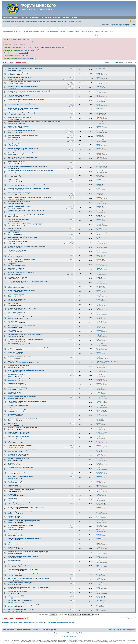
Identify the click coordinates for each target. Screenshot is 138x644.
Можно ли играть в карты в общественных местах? (26, 370)
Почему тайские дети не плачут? (19, 193)
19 (71, 79)
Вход (133, 25)
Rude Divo (99, 109)
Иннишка (11, 106)
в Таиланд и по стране (19, 45)
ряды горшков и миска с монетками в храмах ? (24, 538)
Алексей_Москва (12, 141)
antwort (9, 101)
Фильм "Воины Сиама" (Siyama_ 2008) (21, 259)
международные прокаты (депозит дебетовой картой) (27, 47)
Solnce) (98, 313)
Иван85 (11, 88)
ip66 (9, 491)
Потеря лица (12, 494)
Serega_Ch (11, 527)
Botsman (10, 535)
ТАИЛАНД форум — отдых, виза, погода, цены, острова (43, 21)
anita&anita (11, 97)
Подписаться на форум (22, 62)
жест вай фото (13, 485)
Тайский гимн (12, 423)
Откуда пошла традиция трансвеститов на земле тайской (28, 348)
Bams (9, 296)
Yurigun (98, 246)
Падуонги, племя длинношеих (18, 366)
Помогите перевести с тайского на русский (23, 86)
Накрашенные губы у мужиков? (19, 379)
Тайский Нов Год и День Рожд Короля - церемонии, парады (29, 578)
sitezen (9, 451)
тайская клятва (13, 463)
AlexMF (11, 79)
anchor (9, 576)
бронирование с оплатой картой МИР (19, 39)
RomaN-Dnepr (11, 123)
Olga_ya (10, 301)
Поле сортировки (70, 614)
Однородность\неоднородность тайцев (22, 290)
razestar (11, 128)
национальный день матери (18, 592)
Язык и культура (13, 233)
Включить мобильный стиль (69, 636)
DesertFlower (100, 255)
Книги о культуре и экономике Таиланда (22, 104)
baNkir (9, 531)
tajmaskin (10, 518)
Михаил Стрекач (101, 69)
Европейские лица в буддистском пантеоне (23, 569)
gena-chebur (12, 199)
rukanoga (99, 299)
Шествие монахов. (14, 392)
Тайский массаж (13, 255)
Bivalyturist (10, 367)
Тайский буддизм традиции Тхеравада (21, 131)
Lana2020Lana (100, 113)
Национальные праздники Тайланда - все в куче (25, 68)
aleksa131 (99, 344)
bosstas (11, 482)
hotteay (9, 460)
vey (8, 562)
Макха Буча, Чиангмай (15, 414)
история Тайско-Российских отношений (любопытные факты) (29, 197)
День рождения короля (16, 295)
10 (73, 244)
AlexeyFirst (12, 323)
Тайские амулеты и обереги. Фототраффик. (23, 113)
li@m (9, 159)
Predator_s (10, 377)
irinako (9, 305)
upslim (10, 500)
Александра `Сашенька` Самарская (18, 363)
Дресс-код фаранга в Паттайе (18, 242)
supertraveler (11, 438)
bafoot (9, 540)
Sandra (9, 137)
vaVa (98, 552)
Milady (10, 496)
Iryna (9, 195)
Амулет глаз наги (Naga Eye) (17, 250)
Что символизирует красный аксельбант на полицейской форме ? (31, 171)
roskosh (10, 509)
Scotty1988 (99, 286)
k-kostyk (10, 74)
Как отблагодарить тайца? (17, 383)
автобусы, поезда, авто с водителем (27, 50)
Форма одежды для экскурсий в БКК (20, 175)
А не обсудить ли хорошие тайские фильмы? (24, 82)
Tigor (10, 93)
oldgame (10, 119)
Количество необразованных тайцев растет (23, 148)
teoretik (11, 332)
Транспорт (66, 17)
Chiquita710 (100, 384)
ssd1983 (10, 442)
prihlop (98, 242)
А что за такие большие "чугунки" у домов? (23, 450)
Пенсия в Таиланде (14, 228)
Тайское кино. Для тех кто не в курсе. (21, 600)
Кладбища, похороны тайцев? (18, 219)
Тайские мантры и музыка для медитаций (22, 157)
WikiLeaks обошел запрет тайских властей (23, 543)
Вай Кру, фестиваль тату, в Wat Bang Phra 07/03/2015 (26, 215)
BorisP (9, 70)
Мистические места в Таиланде (19, 343)
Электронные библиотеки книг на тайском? (23, 574)
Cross (9, 239)
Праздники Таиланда (15, 534)
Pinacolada (10, 606)
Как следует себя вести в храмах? (20, 117)
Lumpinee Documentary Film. (18, 410)
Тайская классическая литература (20, 583)
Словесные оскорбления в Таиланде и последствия (26, 339)
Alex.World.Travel (12, 318)
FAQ (119, 25)
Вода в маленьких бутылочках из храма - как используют (28, 281)
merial (98, 189)
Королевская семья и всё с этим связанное (23, 441)
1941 (98, 370)
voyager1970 (11, 399)
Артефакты (12, 264)
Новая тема (8, 62)
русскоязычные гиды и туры (19, 56)
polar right (10, 172)
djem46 (9, 389)
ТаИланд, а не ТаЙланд (16, 268)
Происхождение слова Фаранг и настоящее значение (26, 246)
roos (9, 359)
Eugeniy (99, 463)
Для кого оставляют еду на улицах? (20, 468)
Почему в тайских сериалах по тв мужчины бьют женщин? (28, 188)
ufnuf (9, 212)
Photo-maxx (11, 380)
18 (68, 79)
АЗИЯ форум (19, 21)
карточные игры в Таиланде (18, 388)
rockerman (10, 505)
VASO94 (10, 425)
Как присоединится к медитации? (19, 432)
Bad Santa (99, 330)
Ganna (9, 176)
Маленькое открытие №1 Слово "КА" (21, 273)
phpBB (66, 633)
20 (73, 79)
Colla (10, 244)
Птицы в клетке (13, 304)
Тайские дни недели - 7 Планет (18, 126)
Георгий (99, 543)
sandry (98, 304)
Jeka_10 (99, 175)
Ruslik (10, 84)
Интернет (75, 17)
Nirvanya (99, 78)
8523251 (10, 580)
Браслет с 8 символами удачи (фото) (21, 490)
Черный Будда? (13, 144)
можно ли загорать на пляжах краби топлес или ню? (26, 507)
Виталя (10, 354)
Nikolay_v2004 (100, 410)
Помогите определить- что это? (19, 459)
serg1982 (99, 353)
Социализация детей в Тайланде (19, 357)
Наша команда (111, 630)
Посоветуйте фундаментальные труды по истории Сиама (28, 587)
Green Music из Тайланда (16, 375)
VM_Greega (100, 530)
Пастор (10, 611)
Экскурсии (56, 17)
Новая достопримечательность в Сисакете (23, 556)
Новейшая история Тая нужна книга (20, 565)
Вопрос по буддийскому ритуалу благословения (25, 512)
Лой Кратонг (12, 330)
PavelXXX (11, 115)
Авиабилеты (8, 17)
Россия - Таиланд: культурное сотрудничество (24, 521)
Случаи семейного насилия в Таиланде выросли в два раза (29, 184)
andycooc (10, 261)
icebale (98, 375)
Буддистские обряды (15, 530)
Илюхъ (98, 82)
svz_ (98, 95)
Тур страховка (46, 17)
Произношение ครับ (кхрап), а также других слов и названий (29, 91)
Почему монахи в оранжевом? (18, 454)
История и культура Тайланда (71, 21)
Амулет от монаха (14, 516)
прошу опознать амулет (16, 481)
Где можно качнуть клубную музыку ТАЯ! (22, 237)
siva (9, 465)
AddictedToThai (12, 341)
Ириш (10, 145)
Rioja (9, 168)
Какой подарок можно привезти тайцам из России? (26, 100)
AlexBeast (99, 104)
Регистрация (126, 25)
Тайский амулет (13, 361)
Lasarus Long (100, 260)
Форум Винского (38, 5)
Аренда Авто (34, 17)
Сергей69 (10, 203)
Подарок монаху (13, 547)
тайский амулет (13, 499)
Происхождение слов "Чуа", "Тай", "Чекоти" (23, 308)
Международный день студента (19, 202)
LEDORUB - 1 (11, 349)
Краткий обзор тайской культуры (19, 206)
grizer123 (99, 122)
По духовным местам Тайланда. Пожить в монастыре (27, 317)
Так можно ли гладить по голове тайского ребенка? (26, 211)
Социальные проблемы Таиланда (20, 445)
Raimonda (99, 419)
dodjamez (99, 228)
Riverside (99, 508)
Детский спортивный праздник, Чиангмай (22, 419)
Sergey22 (99, 268)
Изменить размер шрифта (133, 21)
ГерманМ (99, 339)
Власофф (10, 598)
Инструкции (113, 25)
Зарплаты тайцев (14, 286)
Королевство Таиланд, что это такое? (21, 609)
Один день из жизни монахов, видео (20, 476)
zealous (10, 553)
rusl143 (98, 237)
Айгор (98, 144)
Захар (9, 292)
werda (9, 270)
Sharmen (10, 314)
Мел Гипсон (11, 110)
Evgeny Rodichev (101, 233)
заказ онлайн (23, 53)
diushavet (99, 477)
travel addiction (12, 385)
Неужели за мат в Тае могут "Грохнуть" (21, 525)
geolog (10, 164)
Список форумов (9, 21)
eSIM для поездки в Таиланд (26, 58)
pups (98, 517)
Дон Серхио (11, 265)
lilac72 (9, 327)
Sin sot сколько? (13, 179)
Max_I (9, 558)
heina (10, 181)
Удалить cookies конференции (126, 630)
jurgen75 (10, 487)
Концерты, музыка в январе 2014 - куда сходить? (25, 335)
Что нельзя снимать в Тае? (17, 299)
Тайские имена (13, 140)
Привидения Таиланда (16, 352)
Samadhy (10, 513)
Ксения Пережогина (13, 434)
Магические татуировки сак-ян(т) (19, 77)
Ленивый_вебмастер (13, 287)
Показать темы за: (48, 614)
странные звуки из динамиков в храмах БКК (23, 605)
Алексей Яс (11, 345)
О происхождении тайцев (17, 162)
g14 (9, 544)
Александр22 (100, 87)
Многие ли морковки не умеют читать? (21, 326)
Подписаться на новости (113, 62)
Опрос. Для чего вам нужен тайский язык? (23, 153)
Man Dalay (10, 549)
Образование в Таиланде (16, 472)
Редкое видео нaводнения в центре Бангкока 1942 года (27, 401)
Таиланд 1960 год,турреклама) (18, 406)
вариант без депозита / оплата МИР (55, 47)
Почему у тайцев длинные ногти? (19, 437)
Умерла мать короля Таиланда (18, 73)
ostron (9, 372)
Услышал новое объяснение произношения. (23, 108)
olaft (98, 499)
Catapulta (99, 291)
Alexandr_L (100, 100)
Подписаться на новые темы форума (44, 630)
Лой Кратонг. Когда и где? (17, 312)
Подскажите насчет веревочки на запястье (23, 135)
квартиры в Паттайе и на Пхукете (22, 42)
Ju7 (9, 230)
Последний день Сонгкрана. (17, 277)
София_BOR (11, 336)
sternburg (99, 180)
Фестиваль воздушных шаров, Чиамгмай (22, 428)
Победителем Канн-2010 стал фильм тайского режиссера (28, 552)
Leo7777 (10, 252)
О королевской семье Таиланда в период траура (25, 224)
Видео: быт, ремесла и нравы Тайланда (22, 503)
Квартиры (24, 17)
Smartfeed (130, 21)
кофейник (10, 411)
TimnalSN (10, 283)
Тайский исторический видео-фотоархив (22, 397)
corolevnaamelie (101, 166)
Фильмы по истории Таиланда (18, 95)
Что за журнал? (13, 321)
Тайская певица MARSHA (16, 596)
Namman (99, 126)
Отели (16, 17)
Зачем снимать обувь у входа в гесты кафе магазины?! (27, 166)
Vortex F (11, 221)
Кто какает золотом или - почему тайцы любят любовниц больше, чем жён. (34, 122)
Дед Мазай (11, 571)
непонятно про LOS (14, 561)
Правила (105, 25)
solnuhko (10, 394)
